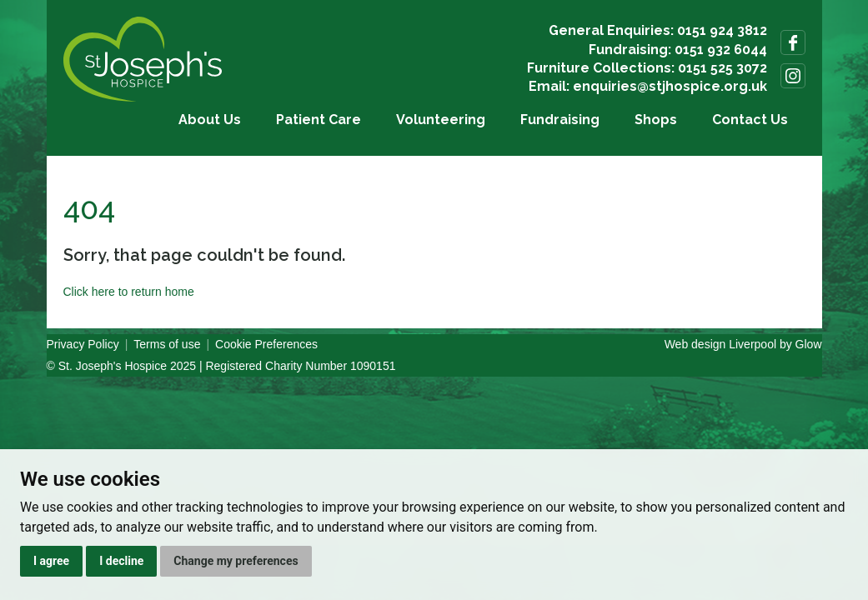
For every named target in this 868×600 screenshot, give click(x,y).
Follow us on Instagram (793, 76)
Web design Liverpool (720, 344)
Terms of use (167, 344)
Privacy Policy (83, 344)
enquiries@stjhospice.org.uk (670, 86)
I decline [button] (121, 561)
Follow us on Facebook (793, 42)
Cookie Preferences (266, 344)
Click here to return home (129, 292)
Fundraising (560, 120)
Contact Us (750, 120)
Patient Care (319, 120)
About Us (210, 120)
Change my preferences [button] (236, 561)
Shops (656, 120)
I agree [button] (51, 561)
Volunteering (441, 120)
